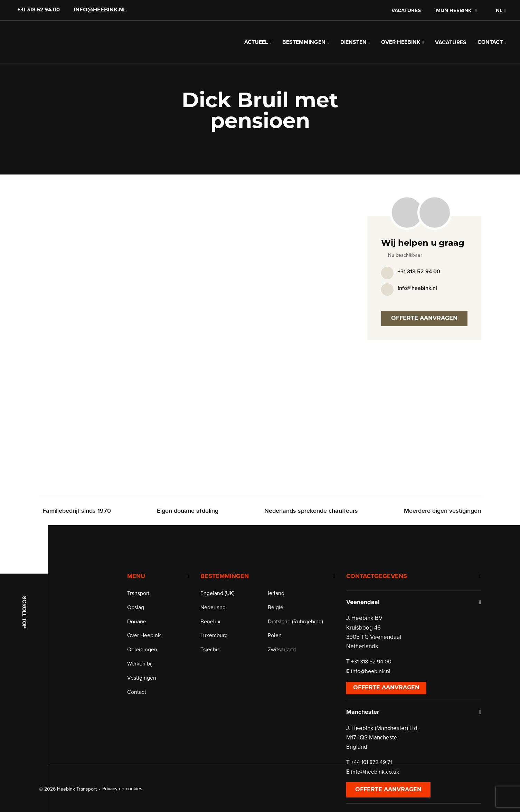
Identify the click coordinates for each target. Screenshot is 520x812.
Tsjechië (215, 659)
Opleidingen (147, 659)
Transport (144, 602)
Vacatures (406, 10)
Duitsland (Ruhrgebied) (298, 631)
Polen (277, 644)
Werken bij (145, 673)
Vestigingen (147, 687)
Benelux (215, 631)
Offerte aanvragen (424, 324)
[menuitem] (497, 10)
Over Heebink (401, 45)
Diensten (353, 45)
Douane (142, 631)
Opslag (141, 616)
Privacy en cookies (122, 789)
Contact (490, 45)
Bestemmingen (304, 45)
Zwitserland (285, 659)
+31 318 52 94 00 (39, 10)
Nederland (218, 616)
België (278, 616)
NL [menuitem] (499, 10)
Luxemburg (219, 644)
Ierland (279, 602)
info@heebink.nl (100, 10)
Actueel (256, 45)
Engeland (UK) (222, 602)
